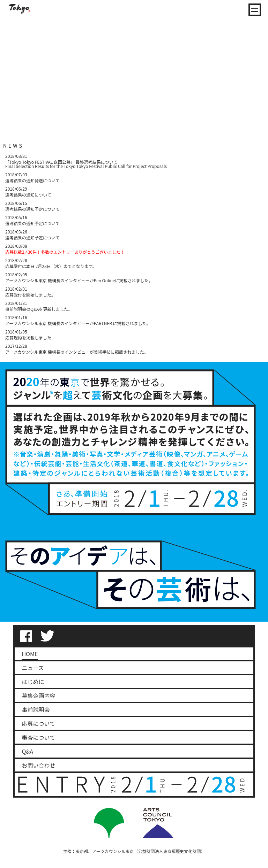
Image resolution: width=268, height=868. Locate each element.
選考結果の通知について (28, 195)
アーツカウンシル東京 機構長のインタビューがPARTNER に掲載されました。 (78, 323)
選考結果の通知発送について (32, 180)
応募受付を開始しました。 (30, 295)
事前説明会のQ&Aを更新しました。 (39, 309)
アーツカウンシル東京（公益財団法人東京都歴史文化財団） (149, 851)
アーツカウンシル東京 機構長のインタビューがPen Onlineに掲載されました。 (79, 280)
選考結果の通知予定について (32, 209)
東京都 (82, 851)
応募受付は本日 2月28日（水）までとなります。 (51, 266)
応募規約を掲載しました (28, 337)
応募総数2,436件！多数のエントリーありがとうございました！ (65, 252)
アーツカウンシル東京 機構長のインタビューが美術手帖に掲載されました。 (77, 352)
